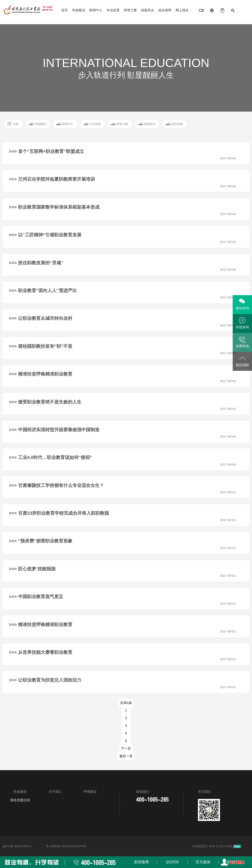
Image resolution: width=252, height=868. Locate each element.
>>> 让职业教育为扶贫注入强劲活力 (45, 680)
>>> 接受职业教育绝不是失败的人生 (45, 402)
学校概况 (79, 10)
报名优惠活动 (20, 800)
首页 (65, 10)
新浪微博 (141, 862)
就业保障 (165, 10)
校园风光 (148, 10)
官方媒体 (203, 862)
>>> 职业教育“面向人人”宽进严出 (43, 291)
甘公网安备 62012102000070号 (66, 846)
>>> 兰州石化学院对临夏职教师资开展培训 (52, 179)
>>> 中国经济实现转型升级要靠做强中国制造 (54, 430)
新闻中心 (96, 10)
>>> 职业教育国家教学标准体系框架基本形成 (54, 207)
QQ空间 (172, 862)
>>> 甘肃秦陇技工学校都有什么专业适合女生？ (56, 485)
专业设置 (113, 10)
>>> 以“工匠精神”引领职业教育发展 (45, 235)
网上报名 (182, 10)
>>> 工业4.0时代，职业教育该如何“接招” (50, 457)
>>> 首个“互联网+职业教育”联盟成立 (46, 151)
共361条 (126, 703)
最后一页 (126, 756)
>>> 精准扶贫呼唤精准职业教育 (41, 374)
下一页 (126, 748)
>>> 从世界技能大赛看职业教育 (41, 652)
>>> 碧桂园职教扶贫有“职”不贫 (41, 346)
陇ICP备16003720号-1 (17, 846)
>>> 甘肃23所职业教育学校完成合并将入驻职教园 (59, 513)
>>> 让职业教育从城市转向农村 (41, 318)
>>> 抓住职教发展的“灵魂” (36, 263)
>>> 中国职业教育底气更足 (36, 597)
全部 (16, 124)
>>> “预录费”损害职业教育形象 (41, 541)
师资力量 (130, 10)
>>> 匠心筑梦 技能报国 (32, 569)
